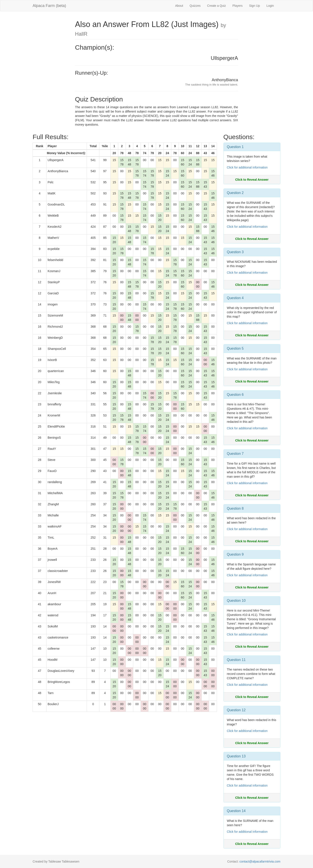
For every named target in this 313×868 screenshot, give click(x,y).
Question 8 (235, 508)
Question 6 (235, 395)
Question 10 (236, 601)
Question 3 (235, 252)
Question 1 (235, 147)
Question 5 (235, 348)
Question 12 (236, 710)
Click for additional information (247, 167)
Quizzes (195, 6)
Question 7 (235, 454)
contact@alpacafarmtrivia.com (260, 861)
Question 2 (235, 193)
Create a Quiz (216, 6)
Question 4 (235, 298)
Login (270, 6)
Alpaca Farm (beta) (49, 6)
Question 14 (236, 811)
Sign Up (255, 6)
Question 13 (236, 756)
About (179, 6)
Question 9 (235, 554)
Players (237, 6)
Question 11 (236, 660)
